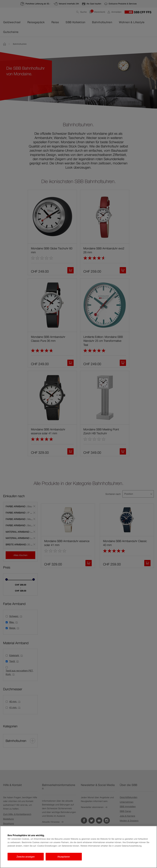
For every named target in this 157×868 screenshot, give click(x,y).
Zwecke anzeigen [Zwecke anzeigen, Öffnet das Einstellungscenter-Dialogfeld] (26, 857)
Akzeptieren (64, 857)
